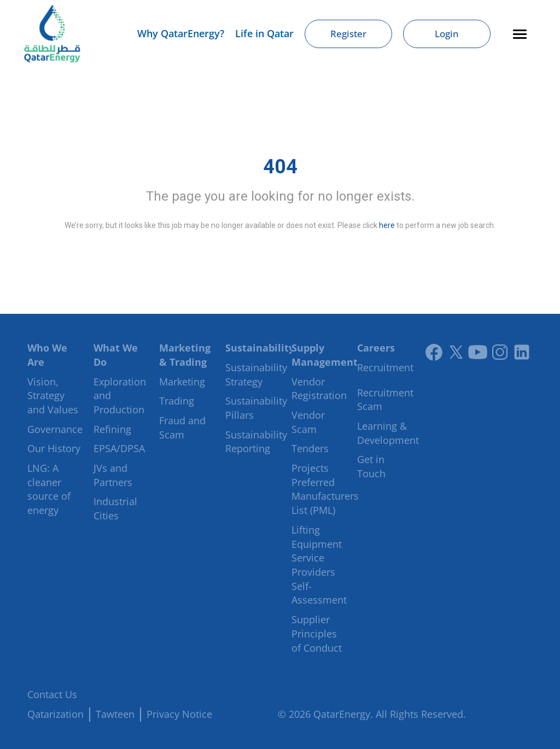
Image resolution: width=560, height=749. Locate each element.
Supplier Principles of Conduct (317, 633)
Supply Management (325, 355)
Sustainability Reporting (256, 442)
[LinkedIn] (522, 352)
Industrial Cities (115, 508)
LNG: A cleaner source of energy (49, 489)
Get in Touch (371, 466)
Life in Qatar (264, 33)
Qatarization (56, 714)
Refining (112, 429)
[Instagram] (500, 352)
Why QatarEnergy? (181, 33)
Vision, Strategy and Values (53, 396)
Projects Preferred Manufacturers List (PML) (325, 489)
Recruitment (385, 367)
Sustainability (260, 348)
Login (447, 34)
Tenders (310, 448)
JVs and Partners (113, 475)
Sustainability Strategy (256, 374)
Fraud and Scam (182, 428)
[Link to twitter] (456, 352)
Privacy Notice (179, 714)
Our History (54, 448)
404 (280, 167)
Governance (55, 429)
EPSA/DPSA (119, 448)
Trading (177, 401)
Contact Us (52, 694)
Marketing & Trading (185, 355)
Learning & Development (388, 433)
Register (348, 34)
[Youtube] (478, 352)
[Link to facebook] (434, 352)
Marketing (182, 382)
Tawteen (115, 714)
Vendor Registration (319, 389)
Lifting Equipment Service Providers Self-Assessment (319, 565)
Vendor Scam (308, 422)
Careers (376, 348)
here (387, 225)
